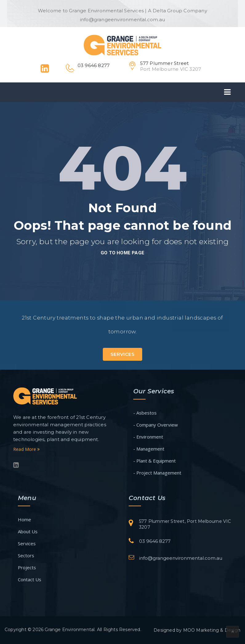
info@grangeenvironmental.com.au (181, 558)
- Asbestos (145, 413)
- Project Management (157, 473)
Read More (26, 449)
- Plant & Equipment (155, 461)
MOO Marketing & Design (212, 630)
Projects (27, 567)
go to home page (122, 253)
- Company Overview (156, 425)
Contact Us (30, 579)
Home (24, 519)
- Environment (148, 437)
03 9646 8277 (155, 541)
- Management (149, 449)
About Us (28, 531)
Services (122, 354)
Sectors (26, 555)
